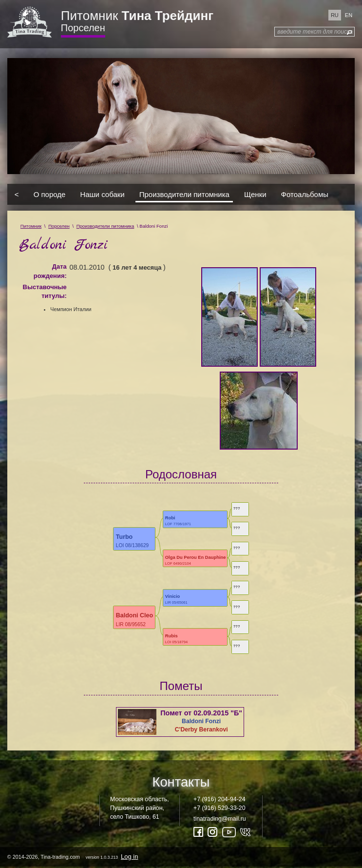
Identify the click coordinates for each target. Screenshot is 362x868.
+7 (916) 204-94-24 (219, 799)
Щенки (255, 194)
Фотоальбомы (305, 194)
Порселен (83, 28)
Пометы (181, 686)
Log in (129, 857)
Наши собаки (102, 194)
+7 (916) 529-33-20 (219, 808)
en (349, 15)
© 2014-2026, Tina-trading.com (74, 857)
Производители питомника (184, 194)
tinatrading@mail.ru (220, 819)
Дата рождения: (50, 271)
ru (335, 15)
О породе (50, 194)
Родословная (181, 474)
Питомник (137, 16)
